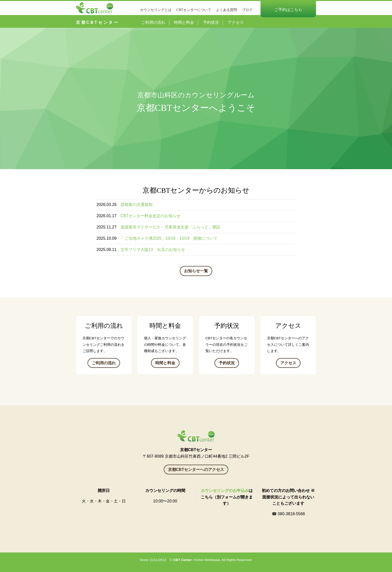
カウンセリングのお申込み (225, 491)
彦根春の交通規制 (136, 205)
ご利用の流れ (153, 22)
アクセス (236, 22)
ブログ (247, 10)
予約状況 (211, 22)
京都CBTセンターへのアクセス (196, 470)
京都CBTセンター (97, 22)
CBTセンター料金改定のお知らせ (150, 216)
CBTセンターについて (194, 10)
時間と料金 (184, 22)
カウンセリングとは (156, 10)
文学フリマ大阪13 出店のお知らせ (153, 250)
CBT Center (183, 560)
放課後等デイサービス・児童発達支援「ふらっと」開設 (170, 227)
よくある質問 (226, 10)
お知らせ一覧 (196, 271)
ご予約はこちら (288, 10)
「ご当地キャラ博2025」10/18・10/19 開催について (169, 238)
